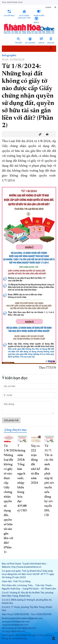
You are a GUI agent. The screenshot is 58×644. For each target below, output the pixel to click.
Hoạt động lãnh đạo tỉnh (24, 17)
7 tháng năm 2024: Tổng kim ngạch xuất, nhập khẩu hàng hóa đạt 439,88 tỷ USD (22, 478)
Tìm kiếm (18, 43)
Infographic (9, 56)
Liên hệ (41, 43)
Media (36, 23)
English (51, 43)
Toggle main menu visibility (53, 48)
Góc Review (30, 43)
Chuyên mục (9, 16)
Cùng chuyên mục (16, 430)
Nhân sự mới (39, 16)
